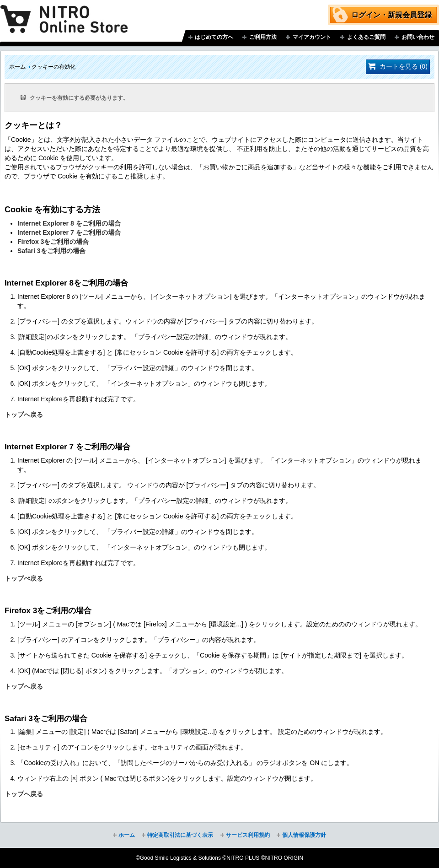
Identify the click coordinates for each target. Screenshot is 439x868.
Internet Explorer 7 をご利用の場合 (69, 232)
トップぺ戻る (24, 578)
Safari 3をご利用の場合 (51, 251)
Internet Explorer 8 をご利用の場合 (69, 223)
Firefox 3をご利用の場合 (53, 242)
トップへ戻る (24, 415)
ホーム (17, 67)
